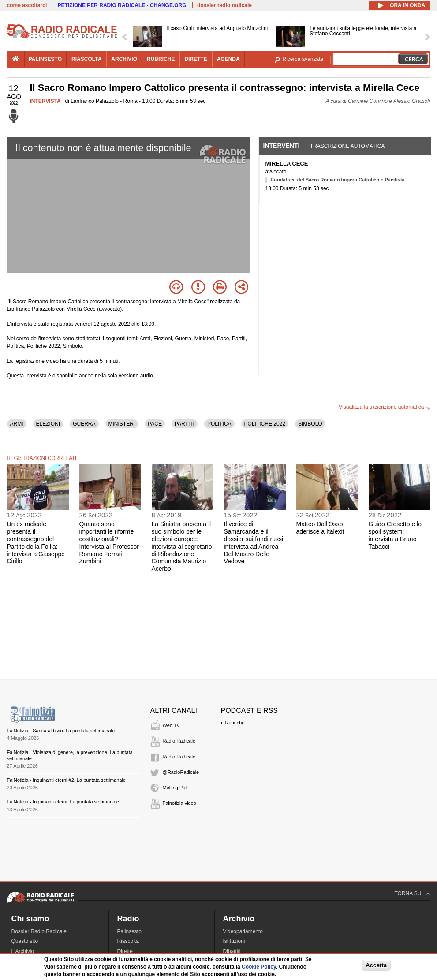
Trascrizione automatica (347, 146)
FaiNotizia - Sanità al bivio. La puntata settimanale (61, 731)
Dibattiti (232, 951)
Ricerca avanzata (303, 59)
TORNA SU (408, 893)
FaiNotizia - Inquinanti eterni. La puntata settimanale (63, 802)
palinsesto (45, 59)
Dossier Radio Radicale (39, 931)
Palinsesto (129, 931)
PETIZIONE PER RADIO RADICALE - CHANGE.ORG (122, 5)
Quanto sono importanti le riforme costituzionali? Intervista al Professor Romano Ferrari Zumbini (109, 543)
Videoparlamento (243, 931)
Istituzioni (234, 941)
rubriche (161, 59)
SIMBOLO (310, 424)
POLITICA (219, 424)
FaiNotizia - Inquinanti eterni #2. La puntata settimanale (67, 780)
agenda (228, 59)
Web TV (171, 725)
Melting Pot (175, 788)
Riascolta (128, 941)
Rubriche (235, 723)
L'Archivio (23, 951)
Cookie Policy (259, 967)
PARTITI (185, 424)
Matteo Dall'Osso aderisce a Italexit (320, 528)
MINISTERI (122, 424)
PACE (155, 424)
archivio (124, 59)
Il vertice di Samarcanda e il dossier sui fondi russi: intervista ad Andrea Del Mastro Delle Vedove (255, 543)
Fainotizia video (179, 803)
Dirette (125, 951)
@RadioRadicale (181, 772)
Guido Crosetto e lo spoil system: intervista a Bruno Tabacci (395, 535)
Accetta (376, 965)
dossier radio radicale (224, 5)
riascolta (86, 59)
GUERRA (84, 424)
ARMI (17, 424)
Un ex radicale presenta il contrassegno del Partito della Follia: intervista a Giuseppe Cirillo (36, 543)
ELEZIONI (48, 424)
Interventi (282, 146)
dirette (196, 59)
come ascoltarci (27, 5)
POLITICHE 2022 (265, 424)
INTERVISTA (45, 101)
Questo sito (25, 941)
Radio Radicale (179, 741)
